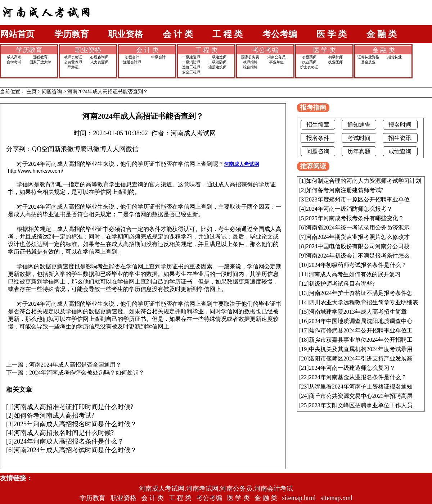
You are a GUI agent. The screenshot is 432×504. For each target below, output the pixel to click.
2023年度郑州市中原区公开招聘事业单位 (358, 199)
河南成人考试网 (242, 164)
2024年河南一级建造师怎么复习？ (352, 368)
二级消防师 (217, 62)
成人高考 (14, 57)
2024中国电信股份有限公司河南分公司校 (358, 246)
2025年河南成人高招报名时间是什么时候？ (75, 424)
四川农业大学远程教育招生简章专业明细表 (364, 302)
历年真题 (359, 151)
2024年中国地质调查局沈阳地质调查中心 (361, 321)
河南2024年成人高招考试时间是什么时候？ (75, 450)
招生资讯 (400, 138)
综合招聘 (250, 67)
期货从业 (395, 57)
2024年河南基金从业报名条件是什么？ (358, 377)
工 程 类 (228, 34)
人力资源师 (99, 62)
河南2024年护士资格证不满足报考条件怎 (361, 293)
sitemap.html (299, 498)
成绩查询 (400, 151)
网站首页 (17, 34)
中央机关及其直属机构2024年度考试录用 (361, 349)
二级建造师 (217, 57)
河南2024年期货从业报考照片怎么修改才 (358, 237)
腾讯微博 (93, 149)
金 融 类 (382, 34)
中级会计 (158, 57)
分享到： (19, 149)
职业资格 (126, 34)
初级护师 (336, 57)
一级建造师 (191, 57)
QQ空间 (43, 149)
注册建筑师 (217, 67)
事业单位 (276, 62)
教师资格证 (73, 57)
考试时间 (359, 138)
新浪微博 (67, 149)
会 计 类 (178, 34)
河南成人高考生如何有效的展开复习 (355, 274)
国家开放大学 (40, 62)
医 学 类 (332, 34)
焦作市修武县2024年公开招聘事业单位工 (361, 330)
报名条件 (318, 138)
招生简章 (318, 125)
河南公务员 (276, 57)
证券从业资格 (368, 57)
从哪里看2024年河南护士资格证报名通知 (361, 387)
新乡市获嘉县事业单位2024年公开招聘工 (361, 340)
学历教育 (72, 34)
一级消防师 (191, 62)
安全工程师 (191, 72)
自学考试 (14, 62)
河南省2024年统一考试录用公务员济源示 (358, 228)
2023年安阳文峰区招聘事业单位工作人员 (361, 405)
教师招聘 (250, 62)
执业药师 (309, 62)
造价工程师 (191, 67)
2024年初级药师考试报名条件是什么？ (358, 265)
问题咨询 (52, 92)
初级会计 (132, 57)
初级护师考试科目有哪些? (342, 284)
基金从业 (368, 62)
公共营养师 (73, 62)
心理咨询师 (99, 57)
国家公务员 (250, 57)
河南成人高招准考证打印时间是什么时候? (73, 407)
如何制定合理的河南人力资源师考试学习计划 (364, 181)
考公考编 (280, 34)
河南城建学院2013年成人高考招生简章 (358, 312)
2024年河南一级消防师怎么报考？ (349, 209)
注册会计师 (132, 62)
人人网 (116, 149)
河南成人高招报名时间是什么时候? (64, 433)
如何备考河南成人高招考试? (54, 416)
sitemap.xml (337, 498)
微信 (132, 149)
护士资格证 (309, 67)
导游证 (73, 67)
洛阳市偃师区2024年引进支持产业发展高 (361, 358)
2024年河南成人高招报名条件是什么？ (69, 441)
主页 (32, 92)
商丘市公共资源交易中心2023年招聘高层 (361, 396)
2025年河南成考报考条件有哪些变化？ (355, 218)
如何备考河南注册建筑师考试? (345, 190)
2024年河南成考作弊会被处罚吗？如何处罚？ (87, 373)
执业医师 (336, 62)
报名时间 (400, 125)
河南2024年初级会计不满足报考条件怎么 (358, 256)
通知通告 (359, 125)
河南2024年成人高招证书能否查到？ (108, 92)
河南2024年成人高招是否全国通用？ (75, 365)
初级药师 (309, 57)
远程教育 (40, 57)
